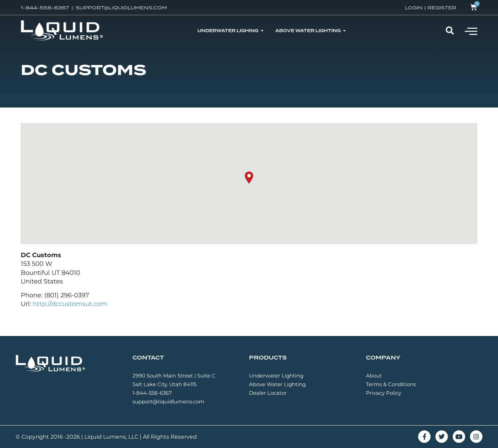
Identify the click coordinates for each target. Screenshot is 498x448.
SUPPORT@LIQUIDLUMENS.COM (121, 8)
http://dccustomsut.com (70, 304)
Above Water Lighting (277, 384)
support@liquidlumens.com (168, 402)
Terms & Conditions (391, 384)
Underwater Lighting (276, 376)
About (374, 376)
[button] (471, 31)
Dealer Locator (268, 393)
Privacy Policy (384, 393)
